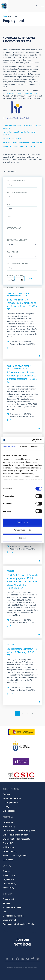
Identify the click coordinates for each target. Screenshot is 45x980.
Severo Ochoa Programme (15, 856)
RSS (5, 912)
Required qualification (17, 193)
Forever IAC (8, 843)
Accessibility (8, 888)
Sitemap (6, 871)
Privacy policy (9, 875)
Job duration (13, 252)
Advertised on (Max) (16, 287)
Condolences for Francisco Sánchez (19, 924)
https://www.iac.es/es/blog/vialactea (38, 959)
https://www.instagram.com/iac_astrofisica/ (18, 959)
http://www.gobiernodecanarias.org (21, 746)
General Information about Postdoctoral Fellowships (22, 142)
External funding (10, 851)
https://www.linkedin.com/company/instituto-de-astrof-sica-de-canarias (23, 959)
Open (12, 348)
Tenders (6, 903)
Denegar (22, 538)
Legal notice (8, 879)
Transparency (9, 826)
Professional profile (16, 181)
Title (9, 216)
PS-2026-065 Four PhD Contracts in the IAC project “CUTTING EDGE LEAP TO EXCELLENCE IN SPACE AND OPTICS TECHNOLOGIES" (22, 582)
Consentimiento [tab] (10, 447)
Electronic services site (13, 916)
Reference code (14, 228)
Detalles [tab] (24, 447)
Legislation (8, 822)
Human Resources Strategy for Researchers (20, 93)
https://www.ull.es (21, 762)
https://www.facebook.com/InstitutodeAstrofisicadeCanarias (12, 959)
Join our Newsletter (22, 942)
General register (10, 811)
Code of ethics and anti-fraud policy (19, 831)
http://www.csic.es (21, 776)
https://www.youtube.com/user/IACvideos (28, 959)
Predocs (10, 571)
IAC (8, 50)
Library (6, 807)
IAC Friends (8, 860)
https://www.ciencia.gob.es (21, 732)
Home (5, 16)
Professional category (17, 264)
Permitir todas (22, 522)
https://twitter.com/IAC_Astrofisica (7, 959)
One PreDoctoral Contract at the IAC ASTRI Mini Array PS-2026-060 (22, 652)
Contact (6, 794)
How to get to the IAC (12, 798)
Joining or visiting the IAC (12, 138)
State (9, 204)
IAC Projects (8, 847)
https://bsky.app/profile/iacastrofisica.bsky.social (33, 959)
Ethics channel (9, 920)
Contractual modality (17, 240)
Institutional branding (12, 908)
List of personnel (10, 803)
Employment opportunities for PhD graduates (20, 146)
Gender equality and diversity (16, 835)
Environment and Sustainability (16, 839)
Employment (8, 899)
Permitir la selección (23, 530)
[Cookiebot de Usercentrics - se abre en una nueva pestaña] (32, 440)
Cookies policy (9, 884)
